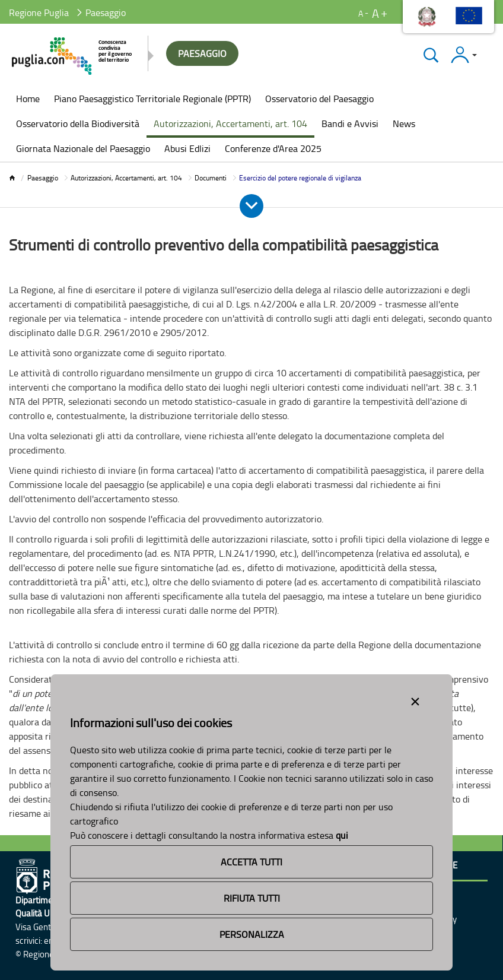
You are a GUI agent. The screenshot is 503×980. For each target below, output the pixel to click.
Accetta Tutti (251, 862)
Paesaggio (43, 178)
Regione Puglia (39, 12)
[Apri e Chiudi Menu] (251, 206)
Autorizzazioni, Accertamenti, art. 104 (126, 178)
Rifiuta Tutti (252, 898)
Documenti (211, 178)
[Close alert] (415, 699)
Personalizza (252, 934)
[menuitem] (28, 100)
